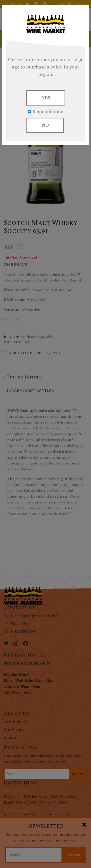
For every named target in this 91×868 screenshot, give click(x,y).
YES (46, 98)
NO (45, 125)
